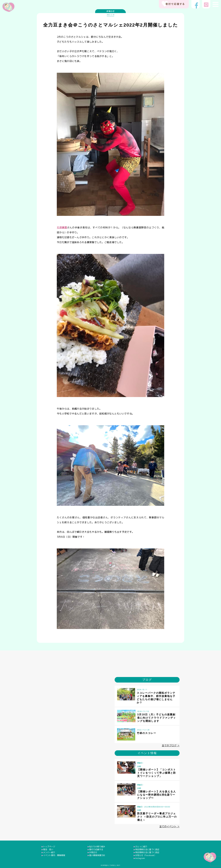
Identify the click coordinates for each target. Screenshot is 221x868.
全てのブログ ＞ (171, 745)
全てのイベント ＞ (169, 826)
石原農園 (62, 228)
